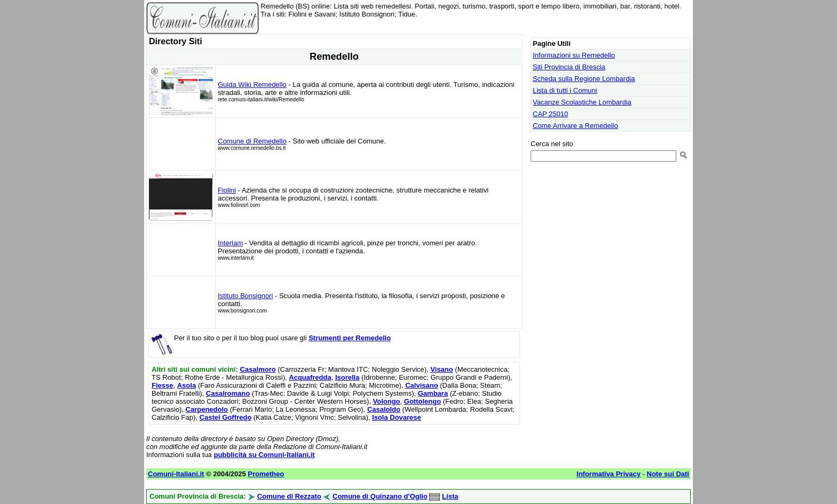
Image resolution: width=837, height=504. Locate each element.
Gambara (433, 393)
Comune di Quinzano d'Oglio (380, 496)
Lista (450, 496)
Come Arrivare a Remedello (575, 126)
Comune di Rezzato (289, 496)
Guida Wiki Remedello (252, 85)
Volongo (387, 401)
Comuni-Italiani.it (176, 474)
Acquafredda (310, 377)
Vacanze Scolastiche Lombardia (582, 102)
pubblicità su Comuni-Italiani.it (264, 455)
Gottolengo (423, 401)
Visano (441, 369)
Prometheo (266, 474)
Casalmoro (258, 369)
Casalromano (228, 393)
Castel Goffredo (226, 417)
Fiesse (162, 385)
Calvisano (421, 385)
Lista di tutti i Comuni (565, 90)
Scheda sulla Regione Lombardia (584, 79)
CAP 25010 (550, 114)
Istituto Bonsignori (245, 296)
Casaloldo (384, 409)
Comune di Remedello (252, 141)
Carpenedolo (207, 409)
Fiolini (227, 190)
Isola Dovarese (397, 417)
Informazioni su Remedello (574, 55)
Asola (187, 385)
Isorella (348, 377)
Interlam (230, 243)
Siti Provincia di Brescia (569, 67)
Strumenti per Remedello (350, 338)
